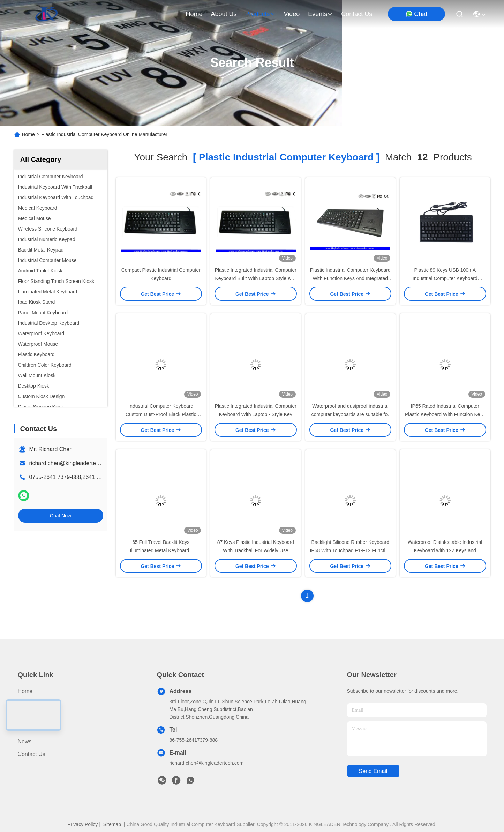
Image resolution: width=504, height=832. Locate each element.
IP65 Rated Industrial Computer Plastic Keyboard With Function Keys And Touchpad (445, 414)
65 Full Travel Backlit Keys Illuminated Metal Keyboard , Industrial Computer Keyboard (161, 550)
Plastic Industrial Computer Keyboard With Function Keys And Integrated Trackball (350, 278)
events (320, 14)
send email (373, 771)
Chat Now (61, 516)
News (25, 741)
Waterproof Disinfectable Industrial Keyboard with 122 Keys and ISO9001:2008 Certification (445, 550)
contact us (357, 14)
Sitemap (112, 824)
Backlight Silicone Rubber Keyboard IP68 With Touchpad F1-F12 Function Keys (350, 550)
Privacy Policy (82, 824)
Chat (416, 14)
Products (29, 704)
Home (194, 14)
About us (29, 716)
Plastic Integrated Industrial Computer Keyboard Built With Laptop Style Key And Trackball (256, 278)
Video (25, 729)
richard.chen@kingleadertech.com (72, 463)
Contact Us (32, 754)
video (292, 14)
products (260, 14)
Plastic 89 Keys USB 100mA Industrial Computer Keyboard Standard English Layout (445, 278)
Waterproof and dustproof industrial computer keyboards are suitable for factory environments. (350, 414)
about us (224, 14)
